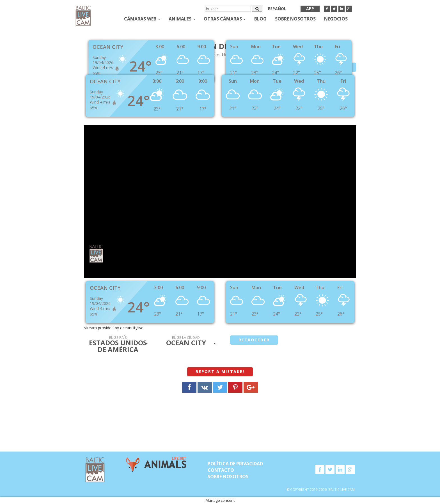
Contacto (221, 470)
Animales (182, 19)
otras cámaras (225, 19)
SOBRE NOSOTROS (295, 19)
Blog (260, 19)
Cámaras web (142, 19)
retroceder (254, 340)
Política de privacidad (235, 464)
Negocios (336, 19)
